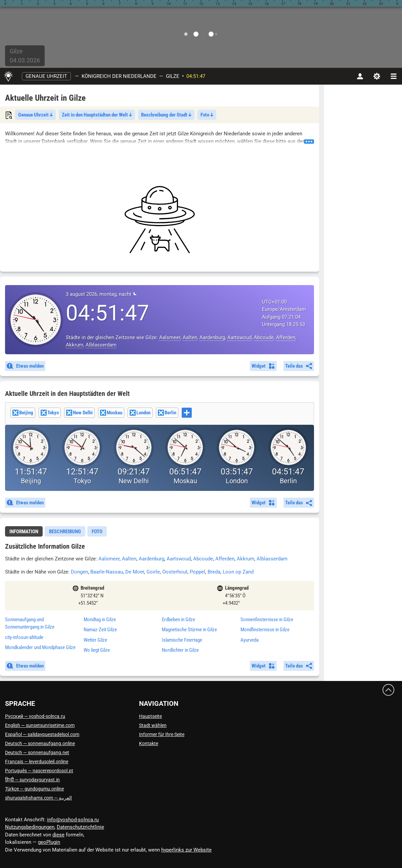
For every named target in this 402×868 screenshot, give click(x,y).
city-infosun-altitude (24, 637)
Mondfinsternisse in (265, 630)
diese (58, 835)
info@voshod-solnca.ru (73, 820)
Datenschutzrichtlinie (80, 827)
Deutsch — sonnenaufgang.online (40, 743)
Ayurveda (250, 640)
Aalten (190, 337)
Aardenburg (212, 337)
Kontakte (149, 743)
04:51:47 (196, 76)
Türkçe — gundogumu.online (34, 789)
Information (24, 532)
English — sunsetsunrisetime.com (40, 725)
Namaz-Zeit (100, 630)
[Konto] (360, 76)
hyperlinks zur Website (186, 850)
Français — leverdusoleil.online (37, 762)
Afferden (286, 337)
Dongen (79, 572)
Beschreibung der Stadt (166, 115)
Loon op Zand (238, 572)
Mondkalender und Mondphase (40, 647)
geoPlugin (49, 842)
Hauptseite (150, 716)
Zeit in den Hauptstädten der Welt (97, 115)
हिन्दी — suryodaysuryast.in (32, 780)
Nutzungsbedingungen (30, 827)
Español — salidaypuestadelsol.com (42, 734)
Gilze (173, 76)
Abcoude (264, 337)
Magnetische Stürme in (189, 630)
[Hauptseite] (8, 76)
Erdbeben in (178, 620)
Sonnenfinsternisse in (267, 620)
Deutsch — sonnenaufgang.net (37, 752)
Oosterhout (175, 572)
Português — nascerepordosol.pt (39, 771)
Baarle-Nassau (107, 572)
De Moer (135, 572)
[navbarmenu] (394, 76)
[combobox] (160, 414)
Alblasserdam (101, 345)
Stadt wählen (153, 725)
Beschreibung (65, 532)
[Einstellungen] (377, 76)
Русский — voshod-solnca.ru (35, 716)
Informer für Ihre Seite (162, 734)
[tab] (24, 531)
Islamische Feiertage (182, 640)
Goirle (153, 572)
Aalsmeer (170, 337)
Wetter (95, 640)
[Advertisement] (160, 220)
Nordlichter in (180, 650)
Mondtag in (100, 620)
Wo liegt (97, 650)
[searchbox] (194, 413)
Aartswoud (239, 337)
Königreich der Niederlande (119, 76)
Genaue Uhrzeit (46, 76)
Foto (207, 115)
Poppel (197, 572)
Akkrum (75, 345)
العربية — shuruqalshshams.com (38, 798)
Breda (214, 572)
